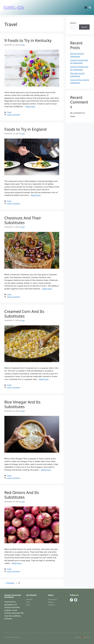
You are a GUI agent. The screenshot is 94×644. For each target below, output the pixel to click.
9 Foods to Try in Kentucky (28, 40)
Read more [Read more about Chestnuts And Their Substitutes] (47, 289)
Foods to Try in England (25, 129)
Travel (9, 112)
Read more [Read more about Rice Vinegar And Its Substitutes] (46, 470)
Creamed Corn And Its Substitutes (24, 314)
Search (73, 23)
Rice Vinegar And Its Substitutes (22, 404)
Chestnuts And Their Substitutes (23, 220)
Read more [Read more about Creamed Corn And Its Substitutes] (44, 379)
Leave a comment (14, 115)
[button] (86, 8)
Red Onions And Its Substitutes (22, 495)
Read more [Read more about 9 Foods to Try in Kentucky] (30, 106)
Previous (9, 583)
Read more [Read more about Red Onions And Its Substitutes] (17, 563)
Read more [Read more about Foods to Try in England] (36, 195)
